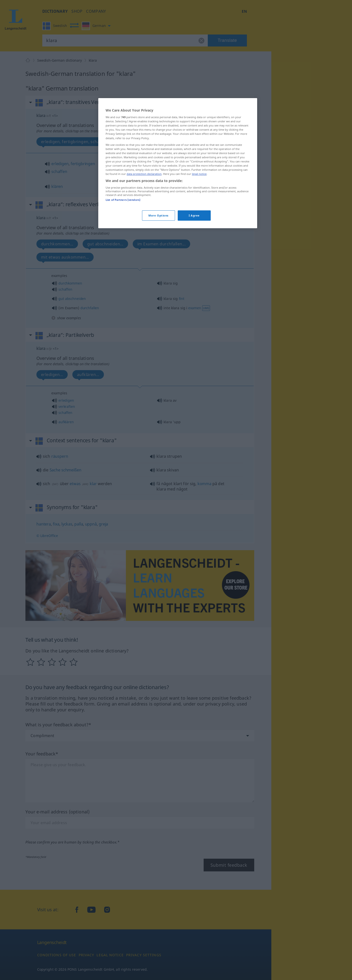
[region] (178, 163)
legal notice (199, 174)
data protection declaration (144, 174)
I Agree (194, 215)
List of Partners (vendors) (123, 200)
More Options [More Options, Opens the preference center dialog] (158, 215)
